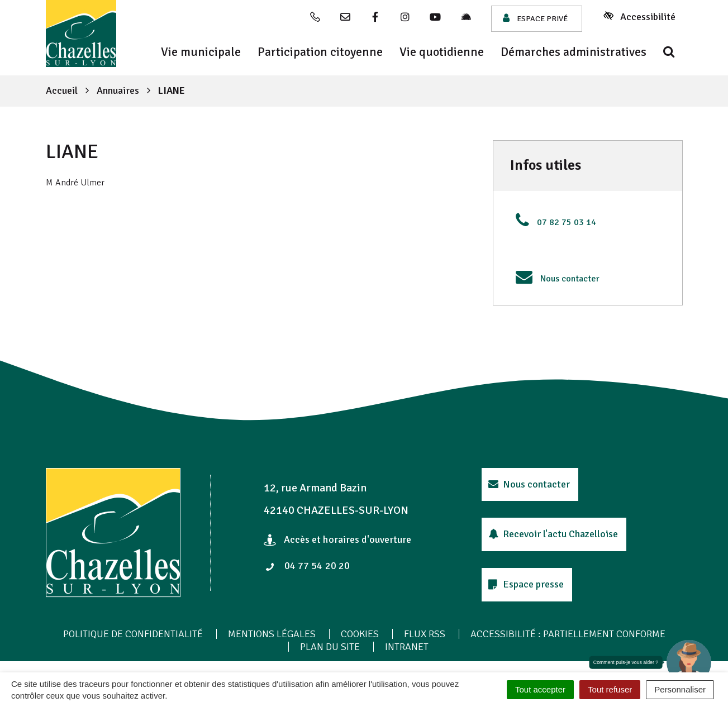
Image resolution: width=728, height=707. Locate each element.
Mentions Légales (272, 634)
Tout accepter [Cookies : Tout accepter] (540, 689)
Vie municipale (201, 52)
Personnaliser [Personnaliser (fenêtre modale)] (680, 689)
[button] (689, 662)
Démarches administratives (574, 52)
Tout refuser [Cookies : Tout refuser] (610, 689)
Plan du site (330, 647)
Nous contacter (570, 279)
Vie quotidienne (442, 52)
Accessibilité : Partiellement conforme (568, 634)
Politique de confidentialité (133, 634)
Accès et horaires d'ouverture (338, 539)
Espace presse (526, 584)
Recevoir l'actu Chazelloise (553, 534)
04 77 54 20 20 (307, 566)
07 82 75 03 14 (567, 222)
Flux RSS (425, 634)
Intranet (407, 647)
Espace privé (535, 18)
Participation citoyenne (320, 52)
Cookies (360, 634)
